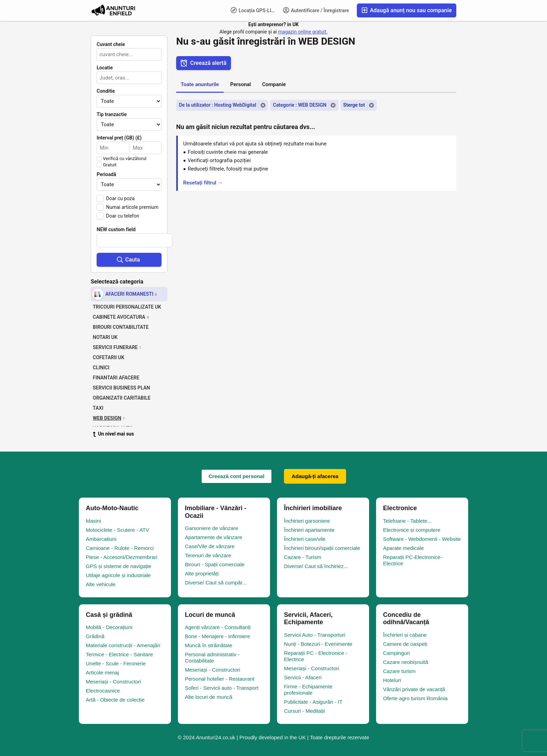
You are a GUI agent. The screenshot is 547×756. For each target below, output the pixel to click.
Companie (274, 84)
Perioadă (106, 174)
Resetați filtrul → (203, 183)
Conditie (106, 91)
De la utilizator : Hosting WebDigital (218, 105)
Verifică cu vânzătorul (125, 159)
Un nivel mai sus (113, 434)
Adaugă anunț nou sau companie (407, 10)
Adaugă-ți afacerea (315, 476)
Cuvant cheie (111, 44)
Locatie (105, 68)
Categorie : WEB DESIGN (299, 105)
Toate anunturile (200, 84)
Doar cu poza (120, 198)
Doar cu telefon (123, 216)
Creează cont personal (237, 476)
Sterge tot (354, 105)
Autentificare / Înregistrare (316, 10)
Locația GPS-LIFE (254, 10)
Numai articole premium (132, 207)
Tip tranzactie (112, 114)
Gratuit (110, 165)
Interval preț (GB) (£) (119, 138)
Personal (241, 84)
